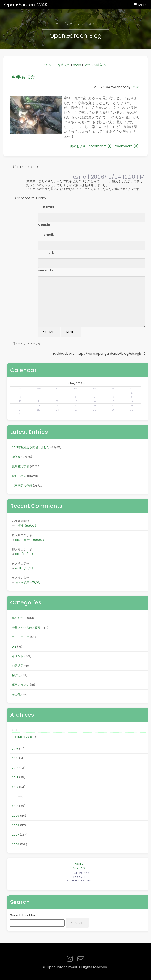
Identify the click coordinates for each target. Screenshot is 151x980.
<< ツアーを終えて (57, 65)
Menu (143, 5)
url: (51, 252)
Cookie (44, 225)
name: (49, 207)
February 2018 (23, 737)
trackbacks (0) (127, 146)
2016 (15, 749)
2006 (16, 844)
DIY (14, 647)
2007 (15, 835)
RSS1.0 (79, 864)
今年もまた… (25, 77)
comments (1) (100, 146)
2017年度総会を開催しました (31, 447)
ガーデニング (21, 637)
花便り (16, 457)
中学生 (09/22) (26, 526)
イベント (18, 656)
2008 (16, 825)
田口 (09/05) (24, 554)
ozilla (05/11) (24, 568)
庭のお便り (78, 146)
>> (84, 383)
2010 (15, 806)
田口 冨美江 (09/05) (30, 540)
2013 (15, 777)
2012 (15, 787)
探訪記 (16, 675)
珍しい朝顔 (19, 476)
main (77, 65)
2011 (15, 796)
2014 (15, 768)
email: (49, 235)
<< (68, 383)
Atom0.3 (79, 868)
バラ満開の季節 (22, 486)
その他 (16, 694)
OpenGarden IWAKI (26, 5)
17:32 (135, 87)
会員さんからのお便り (26, 628)
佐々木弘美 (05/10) (28, 582)
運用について (21, 685)
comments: (44, 270)
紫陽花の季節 (21, 466)
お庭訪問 (18, 666)
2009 (16, 816)
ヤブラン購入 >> (96, 65)
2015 (15, 758)
